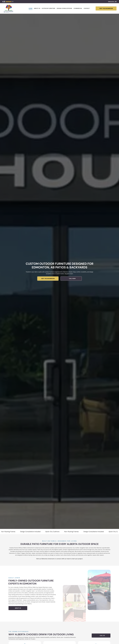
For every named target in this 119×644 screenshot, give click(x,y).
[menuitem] (31, 8)
